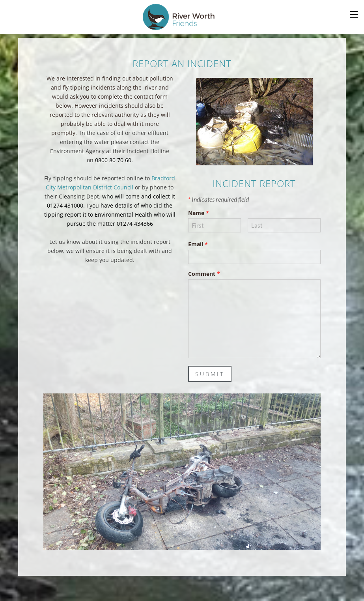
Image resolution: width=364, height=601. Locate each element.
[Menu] (354, 14)
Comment (204, 274)
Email (198, 244)
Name (199, 213)
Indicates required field (218, 199)
